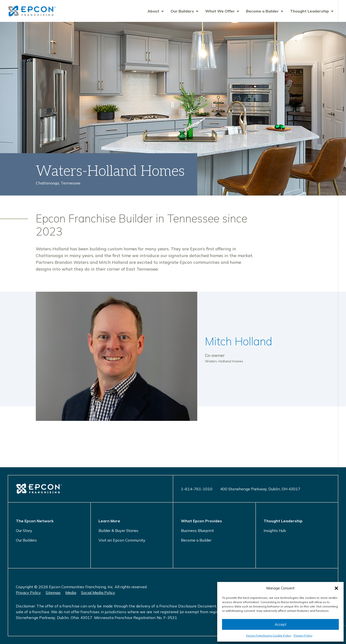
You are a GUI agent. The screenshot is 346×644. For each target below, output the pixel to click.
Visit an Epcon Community (122, 540)
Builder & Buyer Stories (118, 530)
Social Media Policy (98, 593)
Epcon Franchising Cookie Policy (269, 635)
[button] (336, 588)
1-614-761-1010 (197, 489)
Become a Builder (196, 540)
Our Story (24, 530)
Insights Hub (275, 530)
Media (71, 593)
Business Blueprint (197, 530)
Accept (281, 624)
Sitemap (53, 593)
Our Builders (26, 540)
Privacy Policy (303, 635)
